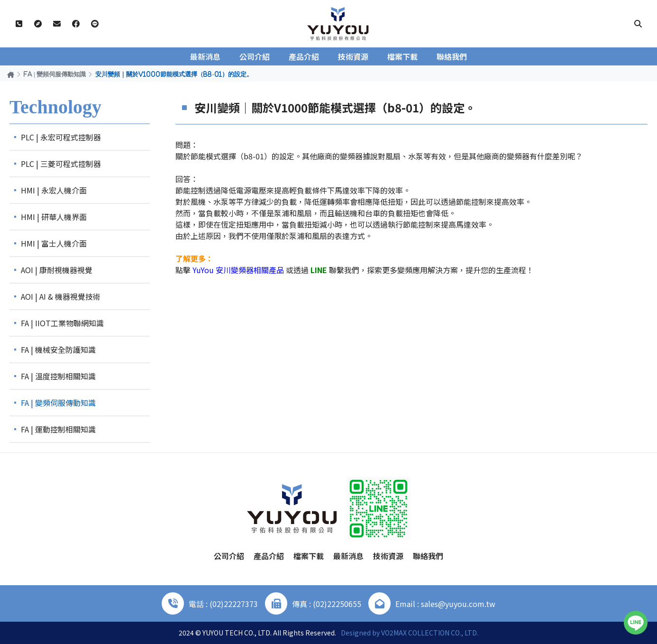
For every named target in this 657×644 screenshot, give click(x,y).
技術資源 (353, 56)
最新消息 (205, 56)
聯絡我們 (452, 56)
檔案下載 (402, 56)
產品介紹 (304, 56)
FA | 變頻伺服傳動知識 (55, 74)
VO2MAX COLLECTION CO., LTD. (430, 633)
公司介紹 (255, 56)
